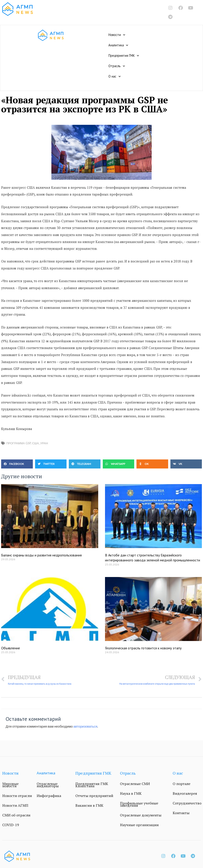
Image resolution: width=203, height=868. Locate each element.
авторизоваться (85, 726)
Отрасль (117, 66)
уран (44, 443)
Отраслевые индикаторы (48, 785)
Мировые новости (10, 785)
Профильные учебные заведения (139, 804)
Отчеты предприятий (94, 796)
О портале (182, 784)
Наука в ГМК (131, 793)
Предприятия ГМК (124, 56)
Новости (117, 35)
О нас (115, 76)
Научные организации (139, 825)
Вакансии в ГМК (89, 805)
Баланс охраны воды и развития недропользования (41, 555)
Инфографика (49, 796)
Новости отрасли (17, 796)
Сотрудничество (187, 803)
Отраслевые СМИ (135, 784)
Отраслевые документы (141, 815)
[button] (17, 464)
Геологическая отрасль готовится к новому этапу (143, 648)
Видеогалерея (185, 793)
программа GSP (19, 443)
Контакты (181, 813)
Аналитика (118, 45)
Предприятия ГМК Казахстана (92, 785)
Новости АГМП (15, 805)
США (36, 443)
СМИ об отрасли (16, 815)
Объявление (11, 648)
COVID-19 (11, 825)
